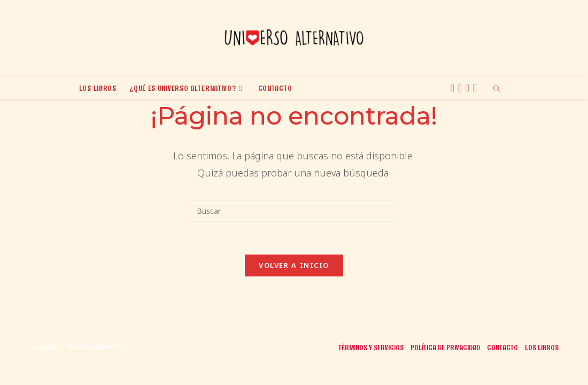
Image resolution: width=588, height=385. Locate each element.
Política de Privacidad (445, 372)
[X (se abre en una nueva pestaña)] (454, 88)
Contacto (502, 372)
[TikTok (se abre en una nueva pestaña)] (477, 88)
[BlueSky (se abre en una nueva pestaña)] (469, 88)
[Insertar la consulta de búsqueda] (294, 211)
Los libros (542, 372)
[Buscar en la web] (497, 89)
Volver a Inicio (294, 265)
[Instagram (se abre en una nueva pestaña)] (462, 88)
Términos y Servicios (371, 372)
